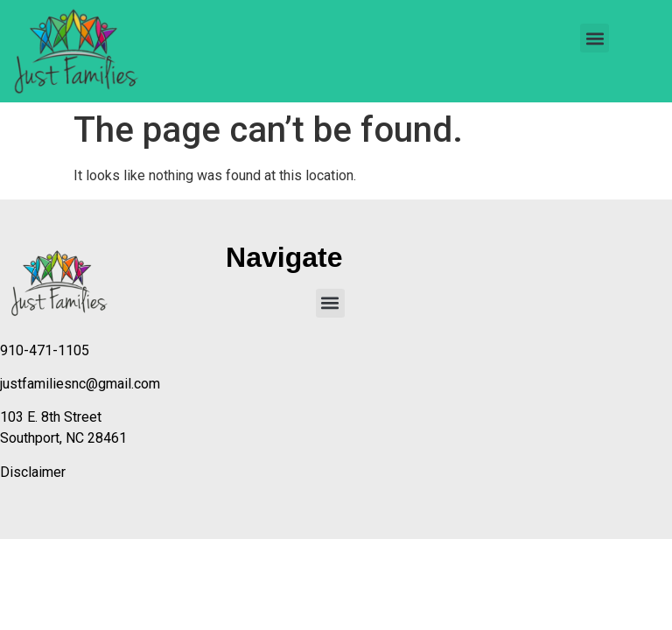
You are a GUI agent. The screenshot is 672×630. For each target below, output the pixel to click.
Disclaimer (33, 472)
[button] (595, 38)
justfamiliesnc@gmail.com (80, 384)
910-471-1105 (45, 350)
